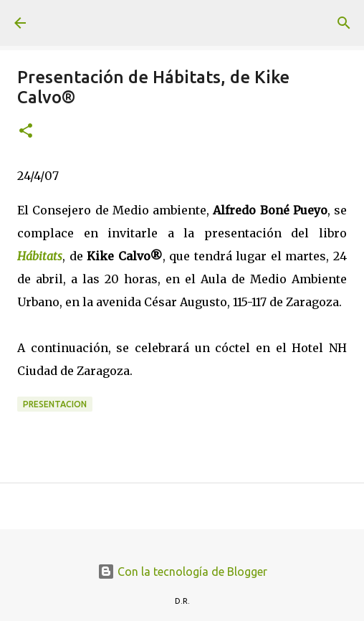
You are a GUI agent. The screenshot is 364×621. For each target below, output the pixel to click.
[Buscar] (344, 23)
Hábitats (40, 256)
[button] (26, 132)
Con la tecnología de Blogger (182, 572)
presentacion (55, 404)
